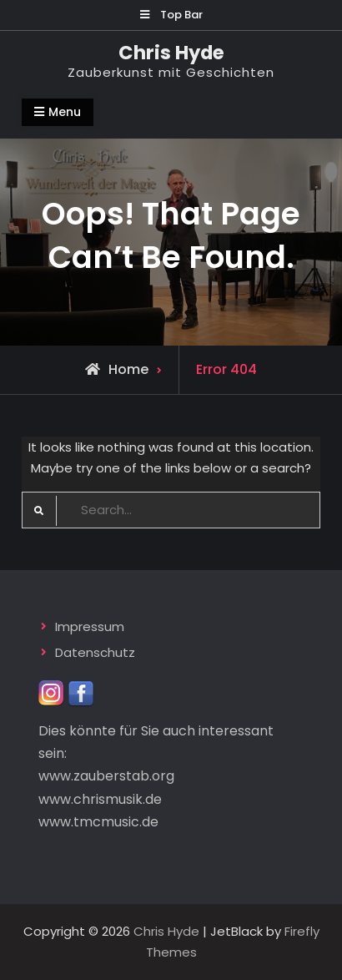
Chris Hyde (171, 53)
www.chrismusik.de (100, 799)
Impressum (90, 626)
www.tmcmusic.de (98, 822)
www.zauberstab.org (106, 776)
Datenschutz (95, 652)
